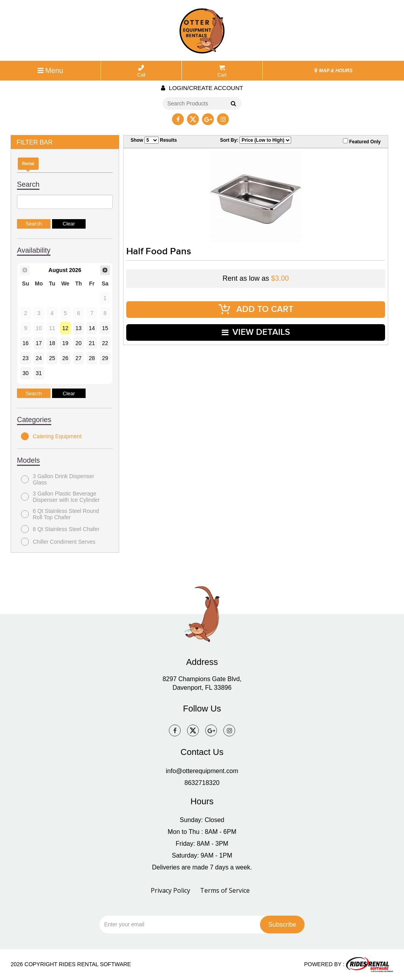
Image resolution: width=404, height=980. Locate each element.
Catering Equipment (51, 436)
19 (65, 343)
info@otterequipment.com (202, 771)
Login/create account (202, 88)
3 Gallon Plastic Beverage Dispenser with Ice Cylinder (60, 497)
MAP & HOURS (333, 71)
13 (79, 328)
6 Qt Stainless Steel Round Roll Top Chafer (60, 514)
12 (65, 328)
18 (52, 343)
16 (26, 343)
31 (39, 373)
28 (92, 358)
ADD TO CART (256, 308)
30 (26, 373)
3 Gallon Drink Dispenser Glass (58, 479)
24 (39, 358)
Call (141, 71)
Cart (222, 71)
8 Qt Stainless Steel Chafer (60, 529)
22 (105, 343)
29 (105, 358)
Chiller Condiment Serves (58, 542)
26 (65, 358)
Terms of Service (225, 890)
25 (52, 358)
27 (79, 358)
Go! (233, 104)
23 (26, 358)
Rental (28, 164)
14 (92, 328)
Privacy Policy (170, 890)
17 (39, 343)
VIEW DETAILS (256, 328)
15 (105, 328)
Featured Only (362, 141)
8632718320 (202, 783)
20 (79, 343)
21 (92, 343)
